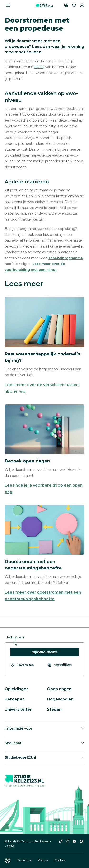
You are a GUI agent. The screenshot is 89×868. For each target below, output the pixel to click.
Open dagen (59, 689)
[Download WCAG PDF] (8, 860)
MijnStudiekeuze (45, 652)
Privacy (43, 860)
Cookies (60, 860)
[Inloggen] (82, 5)
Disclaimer (24, 860)
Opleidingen (17, 689)
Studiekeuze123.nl (20, 757)
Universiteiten (19, 709)
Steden (54, 709)
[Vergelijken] (66, 5)
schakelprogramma (66, 258)
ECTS (39, 67)
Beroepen (15, 699)
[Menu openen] (8, 5)
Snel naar (13, 743)
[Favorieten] (74, 5)
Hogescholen (60, 699)
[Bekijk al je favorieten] (22, 665)
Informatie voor (19, 728)
